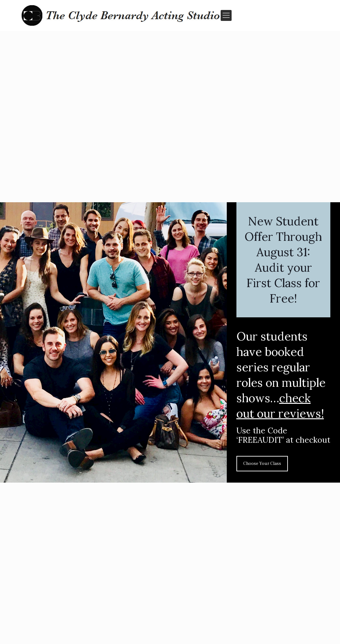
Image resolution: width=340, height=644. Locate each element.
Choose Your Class (262, 464)
